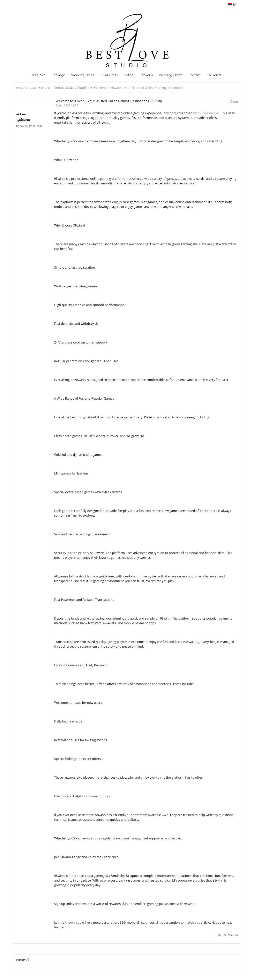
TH (232, 5)
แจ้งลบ (233, 102)
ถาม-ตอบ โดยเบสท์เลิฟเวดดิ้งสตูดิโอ (65, 88)
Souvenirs (214, 75)
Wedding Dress (83, 75)
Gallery (129, 75)
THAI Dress (109, 75)
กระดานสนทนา (27, 88)
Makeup (147, 75)
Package (58, 75)
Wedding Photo (171, 75)
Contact (195, 75)
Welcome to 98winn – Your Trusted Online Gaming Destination (139, 88)
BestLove (38, 75)
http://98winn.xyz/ (206, 113)
